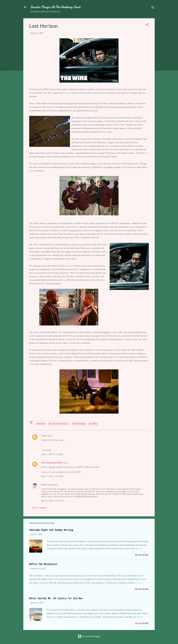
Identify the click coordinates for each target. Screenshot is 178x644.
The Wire (93, 424)
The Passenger (79, 424)
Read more (142, 555)
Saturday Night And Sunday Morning (51, 530)
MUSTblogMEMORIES (52, 463)
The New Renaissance (59, 424)
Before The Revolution (43, 564)
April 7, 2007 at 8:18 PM (52, 454)
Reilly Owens (47, 485)
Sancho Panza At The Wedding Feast (55, 7)
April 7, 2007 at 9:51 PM (52, 476)
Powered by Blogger (89, 636)
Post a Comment (39, 508)
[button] (147, 25)
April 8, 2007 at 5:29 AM (52, 501)
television (41, 424)
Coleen (44, 436)
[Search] (153, 8)
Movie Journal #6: (56, 598)
